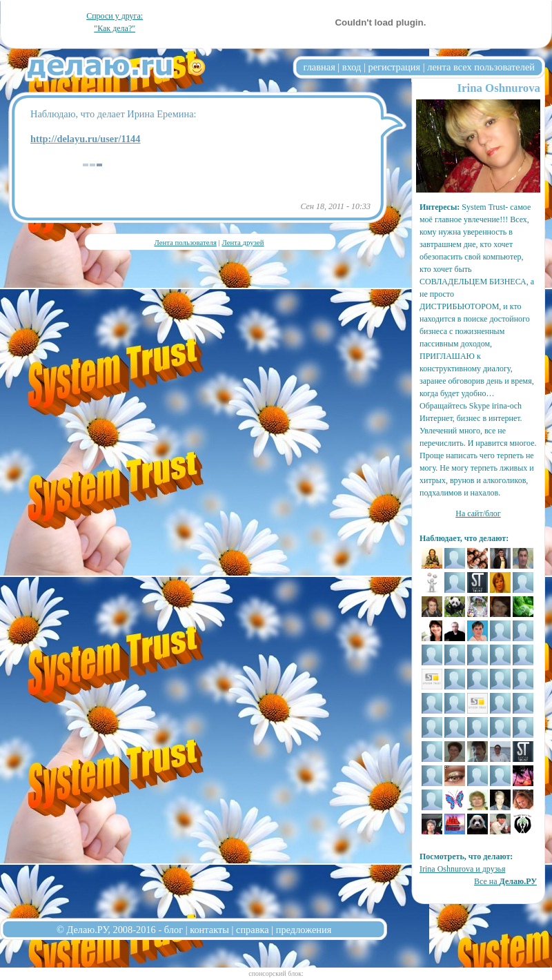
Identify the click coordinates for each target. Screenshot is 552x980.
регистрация (394, 67)
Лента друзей (243, 242)
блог (174, 930)
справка (253, 930)
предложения (304, 930)
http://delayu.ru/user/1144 (86, 139)
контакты (209, 930)
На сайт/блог (478, 513)
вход (352, 67)
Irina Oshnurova (499, 88)
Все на (505, 881)
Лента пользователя (185, 242)
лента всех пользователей (481, 67)
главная (319, 67)
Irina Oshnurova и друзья (462, 869)
